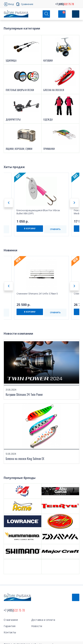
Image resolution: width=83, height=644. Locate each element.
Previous (9, 203)
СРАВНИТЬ (55, 229)
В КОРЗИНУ (30, 228)
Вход (11, 4)
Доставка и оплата (43, 620)
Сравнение (27, 4)
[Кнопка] (76, 14)
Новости (37, 626)
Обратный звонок (76, 597)
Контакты (10, 632)
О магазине (11, 620)
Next (74, 203)
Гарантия (10, 626)
